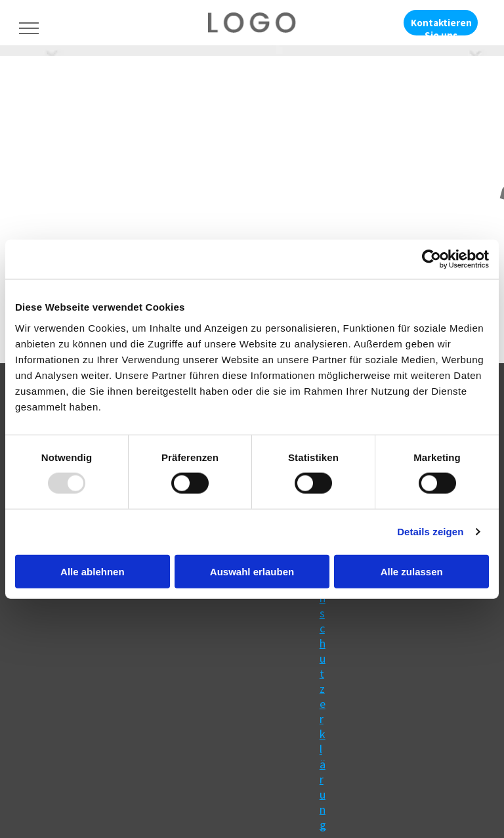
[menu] (29, 28)
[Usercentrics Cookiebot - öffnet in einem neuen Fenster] (431, 259)
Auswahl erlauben (252, 571)
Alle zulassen (412, 571)
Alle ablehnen (93, 571)
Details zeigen (430, 532)
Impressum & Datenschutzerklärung (325, 606)
